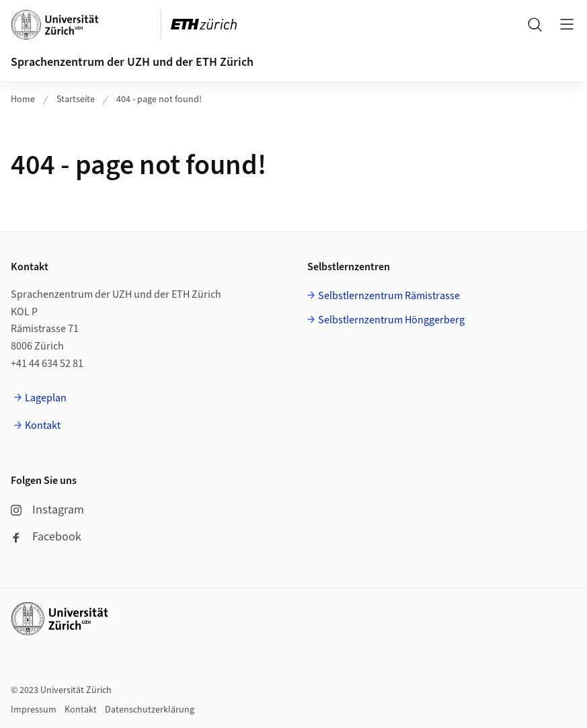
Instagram (47, 510)
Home (23, 99)
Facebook (46, 537)
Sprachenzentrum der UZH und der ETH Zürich (132, 62)
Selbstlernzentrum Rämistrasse (389, 296)
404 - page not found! (159, 99)
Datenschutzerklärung (150, 710)
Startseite (76, 99)
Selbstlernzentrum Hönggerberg (391, 320)
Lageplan (46, 398)
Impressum (34, 710)
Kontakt (43, 426)
